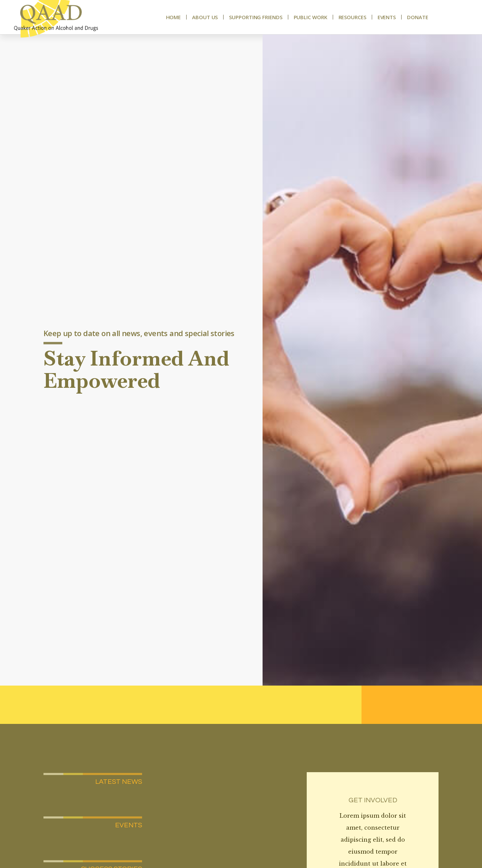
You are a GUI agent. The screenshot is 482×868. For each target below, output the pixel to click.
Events (387, 17)
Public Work (310, 17)
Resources (352, 17)
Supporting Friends (256, 17)
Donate (417, 17)
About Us (205, 17)
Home (174, 17)
